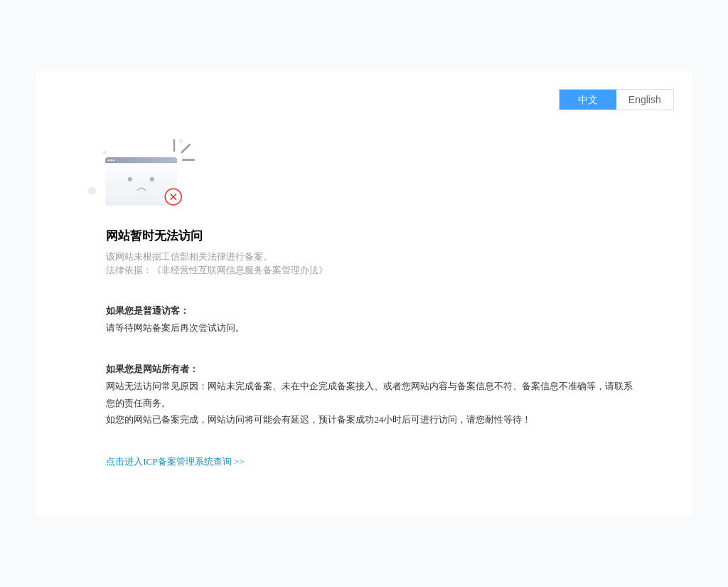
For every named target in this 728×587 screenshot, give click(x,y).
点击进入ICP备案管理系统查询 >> (175, 461)
